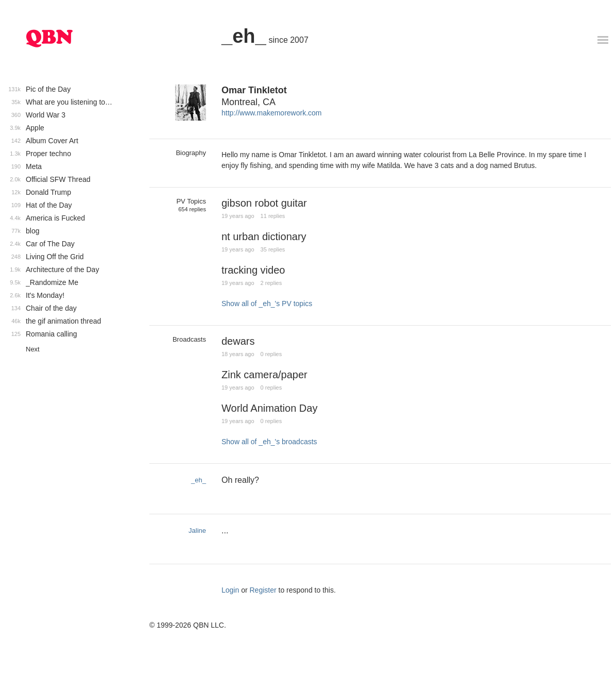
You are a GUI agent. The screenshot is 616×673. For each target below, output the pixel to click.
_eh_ (244, 36)
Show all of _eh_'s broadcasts (269, 442)
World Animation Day (269, 408)
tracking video (253, 270)
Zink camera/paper (264, 375)
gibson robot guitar (264, 203)
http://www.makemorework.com (272, 113)
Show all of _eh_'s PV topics (267, 304)
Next (33, 349)
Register (263, 590)
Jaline (197, 531)
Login (230, 590)
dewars (238, 341)
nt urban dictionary (264, 237)
